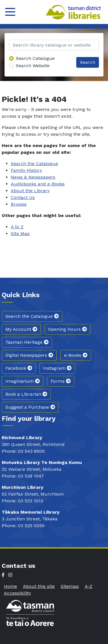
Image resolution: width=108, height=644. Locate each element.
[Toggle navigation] (10, 12)
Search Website (33, 66)
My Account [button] (21, 329)
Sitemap (70, 586)
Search (88, 62)
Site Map (20, 234)
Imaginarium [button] (23, 381)
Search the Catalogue (34, 164)
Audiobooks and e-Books (38, 184)
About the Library (30, 191)
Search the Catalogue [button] (32, 316)
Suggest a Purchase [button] (30, 407)
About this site (39, 586)
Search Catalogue (35, 58)
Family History (26, 170)
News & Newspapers (33, 177)
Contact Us (23, 197)
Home (10, 586)
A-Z (89, 586)
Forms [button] (61, 381)
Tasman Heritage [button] (27, 342)
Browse (19, 204)
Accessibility (17, 593)
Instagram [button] (57, 368)
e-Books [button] (76, 355)
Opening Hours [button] (67, 329)
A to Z (17, 227)
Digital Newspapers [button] (29, 355)
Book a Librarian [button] (26, 394)
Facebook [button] (19, 368)
